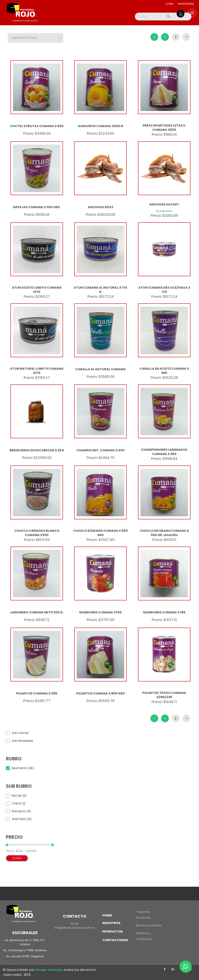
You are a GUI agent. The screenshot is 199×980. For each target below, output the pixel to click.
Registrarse (186, 4)
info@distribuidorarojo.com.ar (75, 928)
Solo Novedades (22, 741)
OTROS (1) (19, 804)
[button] (35, 38)
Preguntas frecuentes (143, 915)
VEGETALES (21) (22, 819)
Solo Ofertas (20, 733)
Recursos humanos (149, 925)
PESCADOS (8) (21, 811)
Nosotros (111, 923)
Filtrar (17, 858)
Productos (113, 932)
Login (169, 4)
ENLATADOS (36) (23, 768)
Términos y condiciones (144, 936)
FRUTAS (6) (19, 796)
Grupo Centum (49, 970)
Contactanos (115, 940)
